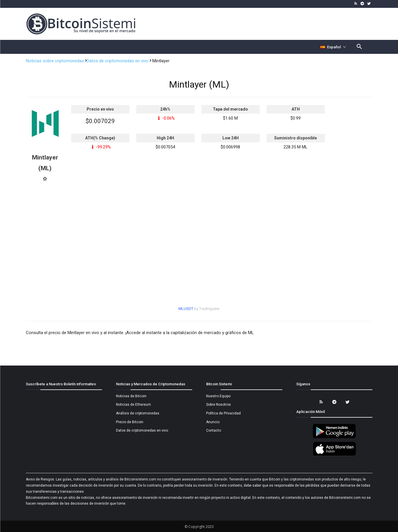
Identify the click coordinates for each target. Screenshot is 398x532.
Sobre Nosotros (218, 405)
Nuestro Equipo (218, 396)
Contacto (214, 430)
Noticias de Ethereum (133, 405)
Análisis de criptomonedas (138, 413)
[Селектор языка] (333, 47)
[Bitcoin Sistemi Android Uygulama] (334, 437)
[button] (359, 47)
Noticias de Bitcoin (131, 396)
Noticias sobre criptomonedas (56, 61)
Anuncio (213, 422)
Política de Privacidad (223, 413)
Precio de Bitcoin (130, 422)
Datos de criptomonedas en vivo (118, 61)
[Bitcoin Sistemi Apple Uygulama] (334, 455)
